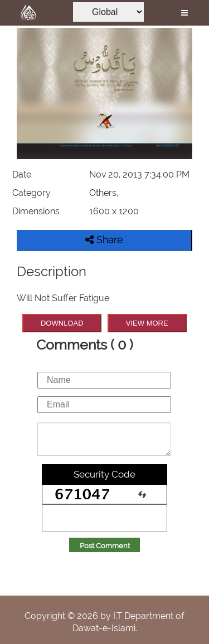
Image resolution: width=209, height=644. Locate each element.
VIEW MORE (147, 323)
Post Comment (105, 546)
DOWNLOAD (62, 323)
